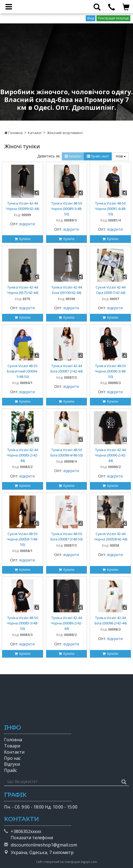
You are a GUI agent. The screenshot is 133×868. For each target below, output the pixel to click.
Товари (12, 746)
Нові (121, 156)
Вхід (91, 18)
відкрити (27, 224)
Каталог (35, 133)
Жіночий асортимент (65, 133)
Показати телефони (32, 838)
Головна (13, 133)
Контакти (14, 752)
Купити (23, 239)
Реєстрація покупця (113, 18)
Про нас (12, 758)
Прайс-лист (98, 156)
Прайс (10, 770)
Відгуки (12, 764)
